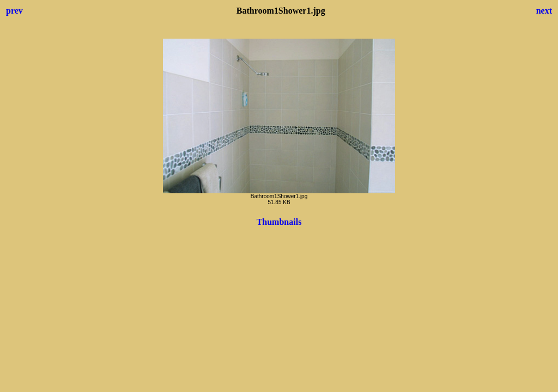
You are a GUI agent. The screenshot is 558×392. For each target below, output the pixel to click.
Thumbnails (279, 222)
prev (14, 11)
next (544, 11)
